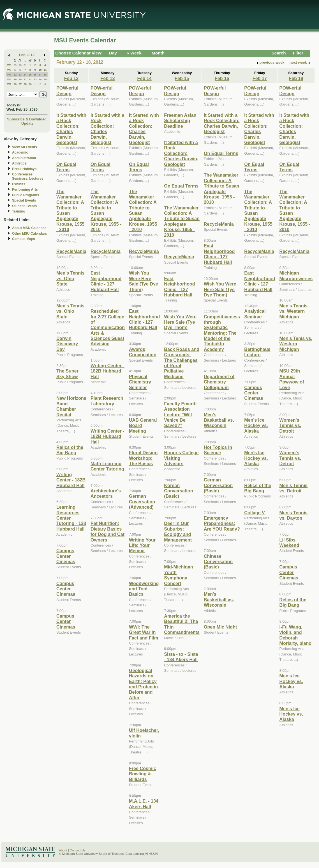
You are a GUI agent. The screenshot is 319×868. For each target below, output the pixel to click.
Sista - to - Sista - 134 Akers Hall (181, 657)
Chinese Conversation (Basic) (218, 562)
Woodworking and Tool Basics (144, 589)
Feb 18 (296, 78)
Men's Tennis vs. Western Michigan (294, 311)
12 (15, 75)
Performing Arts (25, 189)
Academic (20, 152)
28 (25, 84)
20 (20, 79)
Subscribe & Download (27, 119)
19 (15, 79)
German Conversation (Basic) (218, 485)
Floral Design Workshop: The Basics (143, 458)
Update (27, 123)
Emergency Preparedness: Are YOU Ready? (222, 523)
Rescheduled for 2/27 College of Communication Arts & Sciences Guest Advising (108, 327)
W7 (9, 75)
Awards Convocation (143, 352)
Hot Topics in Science (218, 450)
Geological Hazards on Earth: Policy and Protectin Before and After (143, 684)
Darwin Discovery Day (67, 344)
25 (45, 79)
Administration (24, 158)
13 (20, 75)
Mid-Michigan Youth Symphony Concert (178, 575)
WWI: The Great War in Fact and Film (144, 632)
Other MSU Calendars (30, 234)
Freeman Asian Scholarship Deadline (180, 121)
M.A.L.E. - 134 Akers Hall (144, 804)
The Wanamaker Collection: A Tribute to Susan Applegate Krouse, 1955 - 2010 (182, 221)
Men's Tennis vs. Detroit (294, 488)
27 (20, 84)
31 (25, 65)
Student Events (24, 206)
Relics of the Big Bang (70, 450)
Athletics (19, 163)
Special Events (24, 200)
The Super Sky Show (67, 374)
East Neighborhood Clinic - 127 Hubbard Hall (106, 281)
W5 (9, 65)
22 (30, 79)
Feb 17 (260, 78)
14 (25, 75)
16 (35, 75)
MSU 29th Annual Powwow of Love (292, 379)
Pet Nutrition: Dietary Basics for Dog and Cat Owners (108, 531)
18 (45, 75)
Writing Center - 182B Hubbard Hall (71, 480)
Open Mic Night (220, 627)
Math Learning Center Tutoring (107, 466)
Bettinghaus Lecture (257, 352)
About (63, 850)
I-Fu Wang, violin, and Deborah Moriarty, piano (296, 635)
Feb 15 (182, 78)
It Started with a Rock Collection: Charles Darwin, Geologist (71, 129)
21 (25, 79)
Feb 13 (108, 78)
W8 (9, 79)
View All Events (25, 147)
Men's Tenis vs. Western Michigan (296, 344)
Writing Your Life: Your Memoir (142, 545)
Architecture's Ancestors (106, 493)
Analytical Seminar (255, 314)
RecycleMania (71, 251)
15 (30, 75)
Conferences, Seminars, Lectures (28, 176)
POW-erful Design (67, 91)
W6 (9, 70)
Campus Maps (24, 239)
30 (20, 65)
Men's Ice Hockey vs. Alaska (256, 425)
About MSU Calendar (29, 228)
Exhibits (19, 184)
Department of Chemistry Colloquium (219, 382)
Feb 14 (145, 78)
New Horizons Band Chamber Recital (71, 406)
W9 (9, 84)
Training (19, 211)
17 (40, 75)
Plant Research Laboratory (107, 401)
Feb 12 (71, 78)
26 (15, 84)
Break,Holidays (24, 169)
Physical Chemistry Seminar (140, 382)
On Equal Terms (66, 167)
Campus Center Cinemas (66, 556)
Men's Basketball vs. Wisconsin (219, 420)
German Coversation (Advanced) (142, 502)
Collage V (255, 513)
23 (35, 79)
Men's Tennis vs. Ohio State (70, 278)
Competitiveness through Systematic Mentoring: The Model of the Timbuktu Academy (222, 333)
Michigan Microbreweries (296, 276)
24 (40, 79)
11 (45, 70)
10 (40, 70)
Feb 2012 (27, 55)
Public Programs (26, 195)
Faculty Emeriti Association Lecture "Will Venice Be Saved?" (180, 415)
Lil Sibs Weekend (289, 542)
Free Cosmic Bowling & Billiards (143, 774)
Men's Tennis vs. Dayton (294, 515)
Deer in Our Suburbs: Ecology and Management (178, 531)
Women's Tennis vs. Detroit (290, 425)
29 (15, 65)
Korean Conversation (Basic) (178, 491)
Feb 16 (222, 78)
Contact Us (78, 850)
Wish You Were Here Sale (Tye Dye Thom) (144, 281)
